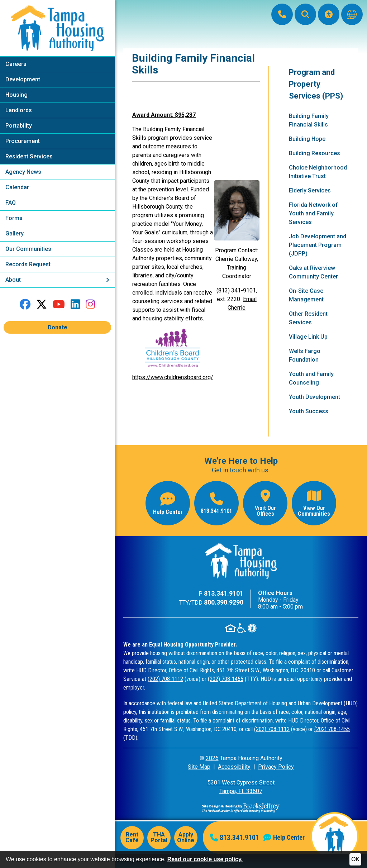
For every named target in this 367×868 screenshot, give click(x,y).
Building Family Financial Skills (309, 120)
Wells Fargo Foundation (305, 355)
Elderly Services (310, 190)
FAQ (11, 203)
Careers (16, 64)
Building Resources (314, 153)
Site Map (199, 767)
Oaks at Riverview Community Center (313, 272)
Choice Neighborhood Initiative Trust (318, 172)
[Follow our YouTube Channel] (59, 304)
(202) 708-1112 (165, 679)
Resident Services (29, 156)
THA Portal (159, 837)
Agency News (23, 172)
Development (23, 79)
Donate (58, 327)
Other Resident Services (308, 318)
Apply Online (186, 837)
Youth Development (314, 397)
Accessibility (234, 767)
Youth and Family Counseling (311, 378)
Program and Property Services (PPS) (316, 84)
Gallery (15, 233)
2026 (212, 758)
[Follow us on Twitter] (42, 304)
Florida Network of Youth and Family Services (313, 213)
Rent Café (132, 837)
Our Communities (28, 249)
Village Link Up (308, 337)
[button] (305, 14)
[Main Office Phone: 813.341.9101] (282, 14)
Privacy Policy (276, 767)
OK (355, 859)
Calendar (17, 187)
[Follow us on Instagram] (90, 304)
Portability (19, 126)
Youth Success (309, 411)
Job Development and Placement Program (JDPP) (318, 245)
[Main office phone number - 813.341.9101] (216, 503)
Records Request (28, 264)
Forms (14, 218)
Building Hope (307, 139)
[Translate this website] (352, 14)
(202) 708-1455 (226, 679)
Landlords (19, 110)
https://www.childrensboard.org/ (173, 377)
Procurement (23, 141)
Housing (16, 95)
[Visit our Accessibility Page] (329, 14)
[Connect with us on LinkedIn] (75, 304)
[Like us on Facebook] (25, 304)
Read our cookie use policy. (205, 859)
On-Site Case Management (306, 295)
